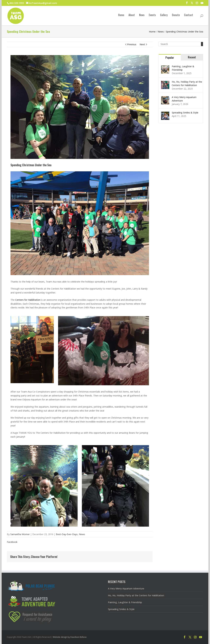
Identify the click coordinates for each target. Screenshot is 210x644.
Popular (170, 57)
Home (121, 15)
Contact (189, 15)
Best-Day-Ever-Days (67, 534)
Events (152, 15)
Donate (176, 15)
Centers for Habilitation (28, 300)
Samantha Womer (20, 534)
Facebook (12, 542)
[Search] (202, 44)
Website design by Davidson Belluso (70, 637)
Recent (192, 57)
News (142, 15)
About (132, 15)
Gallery (164, 15)
